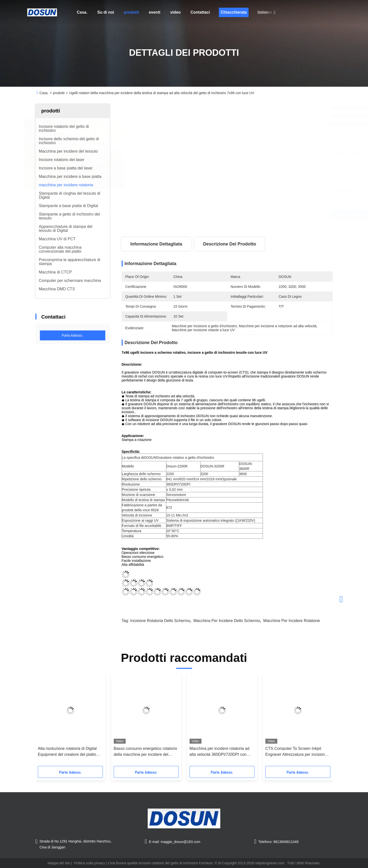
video (175, 12)
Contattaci (200, 12)
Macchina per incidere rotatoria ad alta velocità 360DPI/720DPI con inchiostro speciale (220, 752)
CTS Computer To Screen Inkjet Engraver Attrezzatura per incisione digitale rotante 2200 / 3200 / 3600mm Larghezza (296, 752)
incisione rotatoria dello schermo (160, 621)
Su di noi (106, 12)
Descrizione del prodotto (229, 244)
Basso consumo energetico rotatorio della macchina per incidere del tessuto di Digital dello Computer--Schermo (145, 752)
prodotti (131, 12)
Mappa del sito (59, 863)
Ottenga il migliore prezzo (257, 214)
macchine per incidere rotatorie (292, 621)
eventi (155, 12)
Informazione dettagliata (156, 244)
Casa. (82, 12)
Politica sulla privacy (89, 863)
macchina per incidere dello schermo (227, 621)
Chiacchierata (234, 12)
